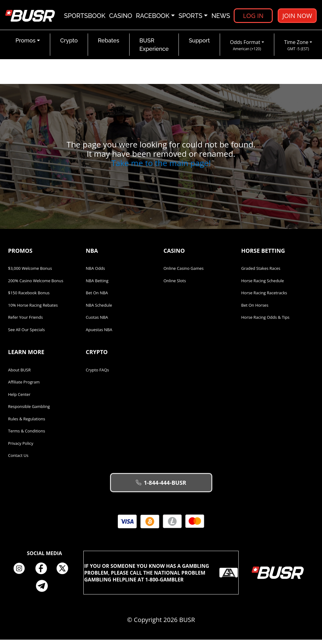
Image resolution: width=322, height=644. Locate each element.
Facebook (43, 573)
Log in (253, 17)
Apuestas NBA (99, 334)
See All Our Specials (26, 334)
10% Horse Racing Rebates (33, 309)
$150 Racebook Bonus (29, 297)
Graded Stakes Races (261, 273)
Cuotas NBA (97, 322)
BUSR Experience (154, 49)
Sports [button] (190, 17)
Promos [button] (26, 45)
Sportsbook (85, 17)
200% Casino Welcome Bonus (36, 285)
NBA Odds (95, 273)
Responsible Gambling (29, 411)
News (221, 17)
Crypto (69, 45)
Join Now (297, 17)
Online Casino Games (184, 273)
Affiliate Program (24, 386)
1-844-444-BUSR (161, 487)
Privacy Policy (21, 448)
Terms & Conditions (26, 435)
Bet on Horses (255, 309)
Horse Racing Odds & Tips (265, 322)
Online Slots (175, 285)
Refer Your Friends (25, 322)
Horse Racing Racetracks (264, 297)
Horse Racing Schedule (262, 285)
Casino (121, 17)
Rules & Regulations (27, 423)
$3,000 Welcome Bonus (30, 273)
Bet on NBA (97, 297)
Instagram (21, 573)
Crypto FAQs (97, 374)
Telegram (44, 590)
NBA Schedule (99, 309)
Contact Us (18, 460)
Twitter (65, 573)
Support (199, 45)
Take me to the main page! (161, 167)
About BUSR (19, 374)
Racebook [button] (153, 17)
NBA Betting (97, 285)
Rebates (109, 45)
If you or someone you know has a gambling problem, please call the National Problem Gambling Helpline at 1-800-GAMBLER (161, 577)
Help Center (19, 399)
